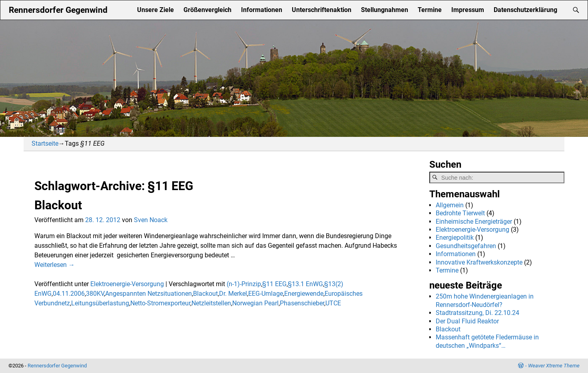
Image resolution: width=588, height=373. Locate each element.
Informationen (262, 10)
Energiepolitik (455, 238)
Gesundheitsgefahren (466, 246)
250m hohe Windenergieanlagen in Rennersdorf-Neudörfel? (485, 300)
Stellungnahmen (385, 10)
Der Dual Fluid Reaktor (467, 321)
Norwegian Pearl (255, 303)
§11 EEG (274, 284)
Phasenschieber (302, 303)
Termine (430, 10)
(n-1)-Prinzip (244, 284)
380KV (95, 294)
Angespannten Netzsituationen (148, 294)
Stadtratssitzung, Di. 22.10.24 (477, 313)
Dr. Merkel (233, 294)
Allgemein (450, 205)
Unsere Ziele (155, 10)
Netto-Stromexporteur (160, 303)
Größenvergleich (207, 10)
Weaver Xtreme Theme (554, 366)
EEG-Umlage (266, 294)
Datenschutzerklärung (525, 10)
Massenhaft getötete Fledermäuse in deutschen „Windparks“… (487, 341)
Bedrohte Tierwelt (460, 213)
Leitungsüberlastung (100, 303)
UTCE (333, 303)
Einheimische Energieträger (474, 222)
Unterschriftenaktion (322, 10)
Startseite (45, 143)
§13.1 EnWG (305, 284)
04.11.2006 (69, 294)
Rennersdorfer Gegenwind (58, 10)
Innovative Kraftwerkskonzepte (479, 262)
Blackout (58, 205)
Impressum (468, 10)
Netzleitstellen (211, 303)
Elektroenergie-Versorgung (127, 284)
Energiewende (304, 294)
